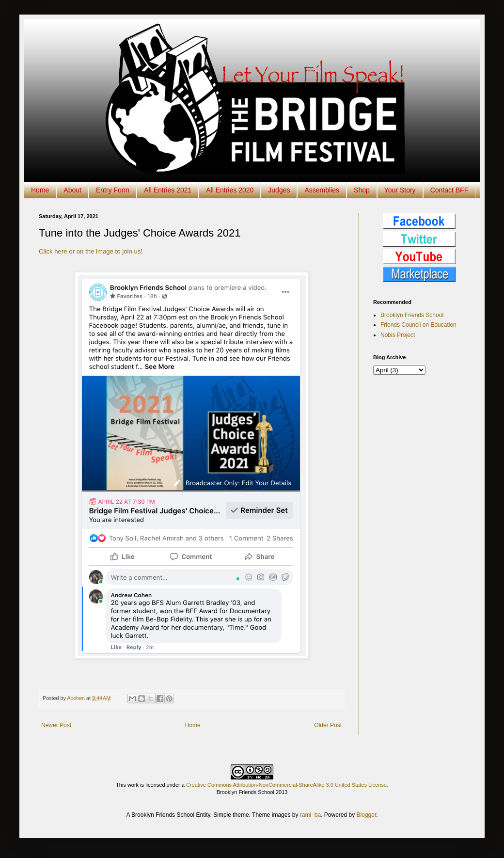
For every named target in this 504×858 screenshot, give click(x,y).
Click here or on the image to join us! (91, 251)
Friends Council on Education (418, 325)
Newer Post (56, 725)
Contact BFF (449, 190)
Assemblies (322, 190)
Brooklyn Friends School (412, 315)
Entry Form (113, 190)
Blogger (367, 815)
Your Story (400, 190)
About (72, 190)
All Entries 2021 (168, 190)
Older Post (328, 725)
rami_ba (310, 815)
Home (40, 190)
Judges (279, 190)
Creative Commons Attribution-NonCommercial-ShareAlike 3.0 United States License (286, 785)
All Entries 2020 (230, 190)
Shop (362, 190)
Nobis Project (398, 335)
